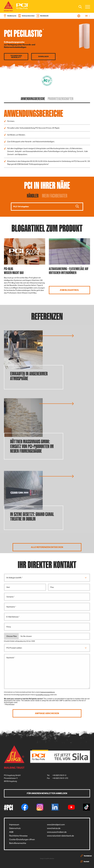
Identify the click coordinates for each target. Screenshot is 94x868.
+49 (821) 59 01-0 (59, 775)
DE (88, 16)
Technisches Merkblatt (16, 57)
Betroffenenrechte (18, 843)
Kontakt (85, 861)
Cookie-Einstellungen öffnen (22, 839)
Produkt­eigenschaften (61, 99)
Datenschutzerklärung (48, 692)
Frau (52, 587)
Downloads (43, 57)
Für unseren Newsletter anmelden (47, 793)
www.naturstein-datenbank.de (60, 836)
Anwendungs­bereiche (33, 99)
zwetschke (51, 859)
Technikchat (86, 856)
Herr (8, 587)
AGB (11, 832)
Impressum (14, 825)
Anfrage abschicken (47, 713)
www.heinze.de (54, 828)
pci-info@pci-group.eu (43, 695)
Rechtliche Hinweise (18, 836)
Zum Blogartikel (69, 290)
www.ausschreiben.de (57, 832)
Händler (33, 196)
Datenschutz (15, 828)
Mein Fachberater (55, 196)
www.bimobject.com (56, 825)
